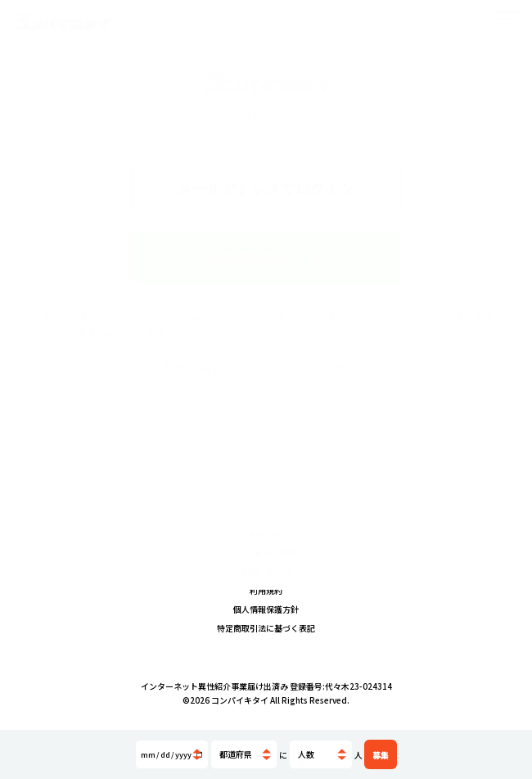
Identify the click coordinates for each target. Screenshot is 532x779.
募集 (381, 755)
